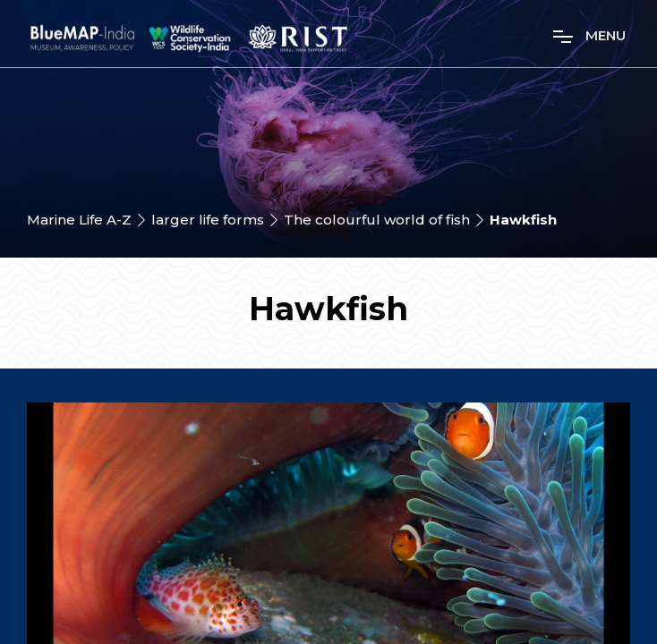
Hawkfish (523, 220)
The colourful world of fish (377, 220)
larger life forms (208, 220)
